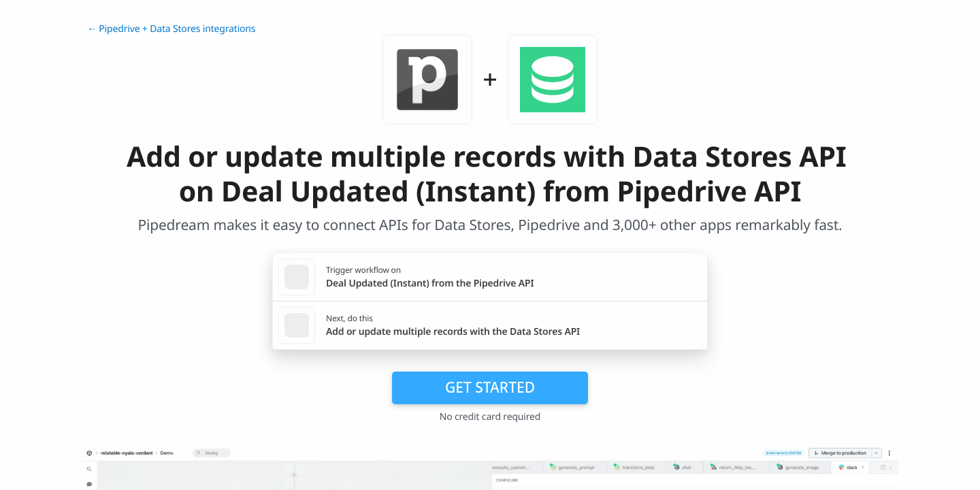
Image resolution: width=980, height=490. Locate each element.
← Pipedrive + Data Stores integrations (171, 29)
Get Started (490, 387)
